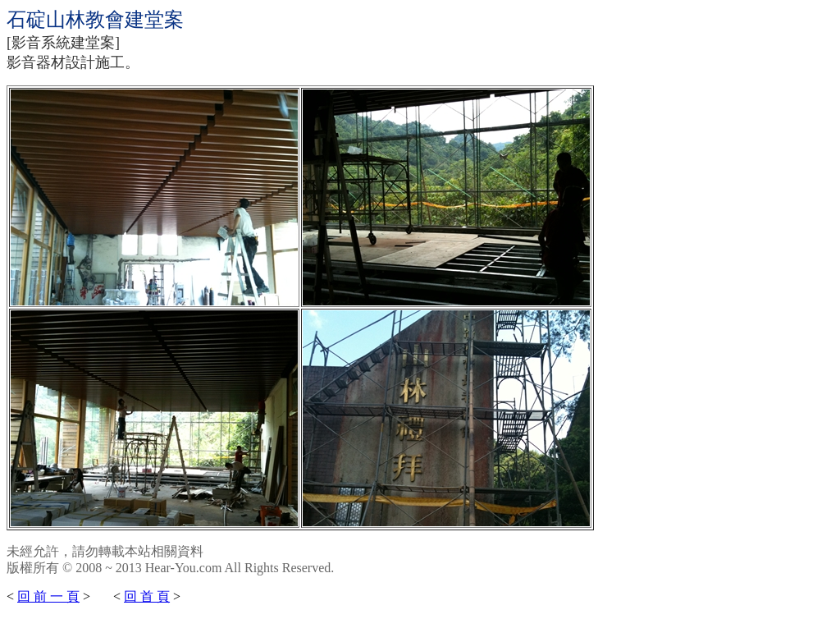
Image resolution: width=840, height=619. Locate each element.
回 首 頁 (147, 596)
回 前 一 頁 (48, 596)
